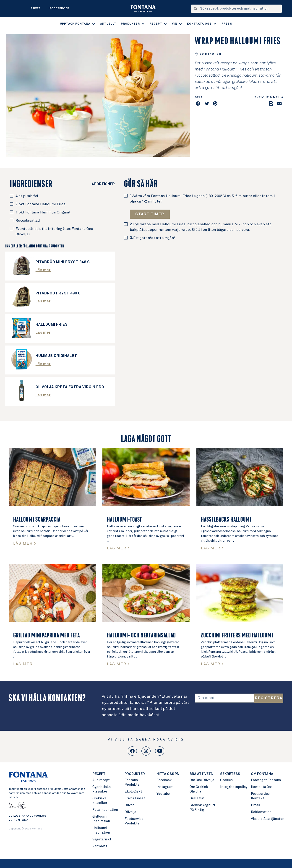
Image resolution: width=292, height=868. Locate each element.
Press (255, 805)
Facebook (164, 780)
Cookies (226, 780)
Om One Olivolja (202, 780)
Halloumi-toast (125, 520)
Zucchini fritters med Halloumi (237, 635)
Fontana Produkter (133, 782)
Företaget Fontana (266, 780)
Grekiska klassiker (100, 801)
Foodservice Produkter (134, 821)
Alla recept (101, 780)
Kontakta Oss (262, 787)
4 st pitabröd (27, 196)
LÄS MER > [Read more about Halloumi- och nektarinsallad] (119, 664)
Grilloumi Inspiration (101, 819)
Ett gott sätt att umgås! (152, 238)
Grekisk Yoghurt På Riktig (202, 807)
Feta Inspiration (105, 810)
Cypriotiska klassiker (102, 789)
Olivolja (130, 812)
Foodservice (59, 9)
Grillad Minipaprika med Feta (47, 635)
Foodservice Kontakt (260, 796)
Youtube (163, 794)
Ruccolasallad (28, 221)
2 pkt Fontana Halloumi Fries (40, 204)
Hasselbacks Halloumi (226, 520)
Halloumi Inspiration (101, 830)
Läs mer (43, 270)
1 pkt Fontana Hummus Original (43, 212)
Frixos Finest (135, 798)
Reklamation (261, 812)
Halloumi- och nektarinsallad (141, 635)
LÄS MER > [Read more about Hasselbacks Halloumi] (212, 548)
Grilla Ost (197, 798)
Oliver (129, 805)
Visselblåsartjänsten (267, 819)
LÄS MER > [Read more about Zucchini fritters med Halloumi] (212, 664)
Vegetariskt (102, 839)
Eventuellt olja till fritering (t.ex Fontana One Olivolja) (54, 231)
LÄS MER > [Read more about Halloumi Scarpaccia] (25, 544)
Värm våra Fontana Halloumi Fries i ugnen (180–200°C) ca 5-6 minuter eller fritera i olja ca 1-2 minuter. (202, 199)
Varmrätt (100, 846)
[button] (78, 24)
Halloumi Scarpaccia (37, 520)
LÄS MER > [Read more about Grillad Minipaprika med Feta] (25, 664)
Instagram (165, 787)
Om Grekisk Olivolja (199, 789)
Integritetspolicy (233, 787)
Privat (35, 9)
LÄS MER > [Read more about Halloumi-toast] (119, 548)
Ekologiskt (133, 791)
